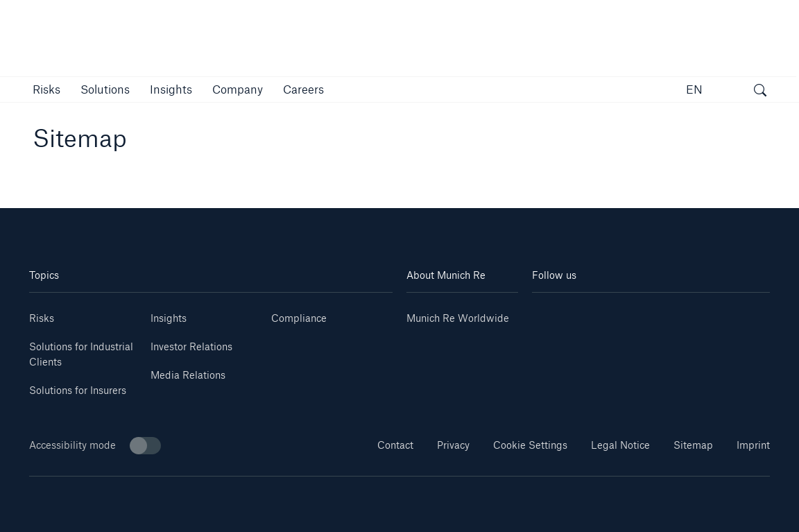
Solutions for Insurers (78, 390)
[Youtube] (591, 313)
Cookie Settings (530, 445)
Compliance (299, 318)
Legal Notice (620, 445)
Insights (169, 318)
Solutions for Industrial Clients (81, 354)
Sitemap (693, 445)
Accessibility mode (95, 446)
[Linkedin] (552, 313)
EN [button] (694, 89)
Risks (42, 318)
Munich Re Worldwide (458, 318)
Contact (395, 445)
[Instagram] (631, 313)
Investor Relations (191, 346)
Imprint (753, 445)
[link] (171, 89)
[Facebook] (670, 313)
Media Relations (188, 375)
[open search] (760, 92)
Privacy (453, 445)
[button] (46, 89)
